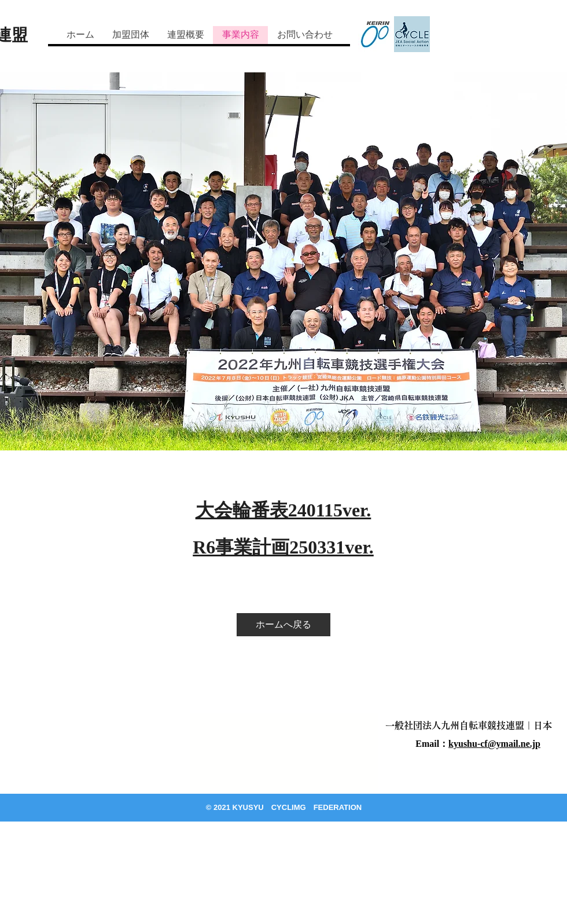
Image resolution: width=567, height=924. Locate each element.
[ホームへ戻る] (283, 625)
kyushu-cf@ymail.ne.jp (494, 744)
